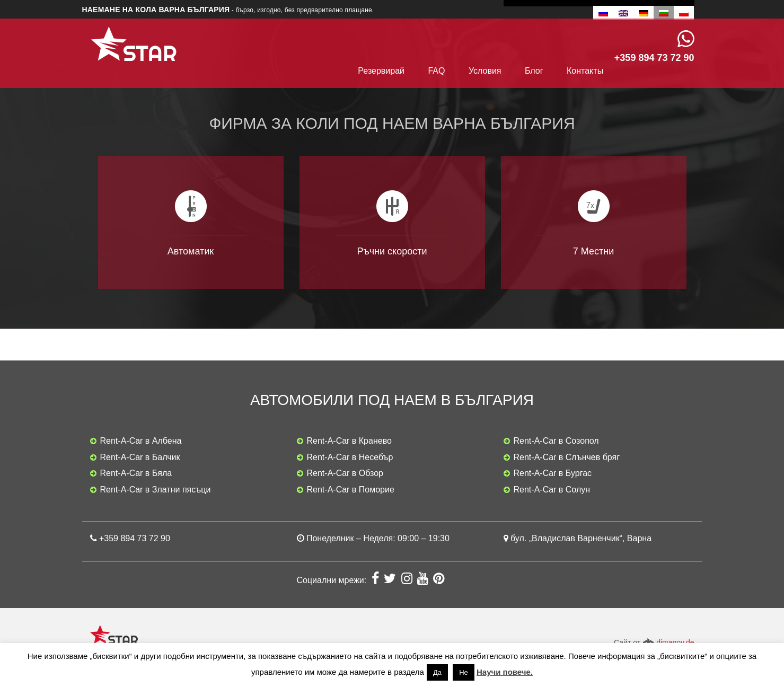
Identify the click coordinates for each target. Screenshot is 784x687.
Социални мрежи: (333, 580)
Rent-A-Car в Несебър (350, 457)
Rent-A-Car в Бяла (136, 473)
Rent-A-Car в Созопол (556, 441)
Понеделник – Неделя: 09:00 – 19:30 (378, 538)
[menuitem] (603, 13)
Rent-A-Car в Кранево (349, 441)
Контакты (585, 71)
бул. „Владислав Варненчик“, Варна (581, 538)
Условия (485, 71)
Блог (534, 71)
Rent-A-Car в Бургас (553, 473)
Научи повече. (505, 672)
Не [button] (464, 672)
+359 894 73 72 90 (135, 538)
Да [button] (437, 672)
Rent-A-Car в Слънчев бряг (567, 457)
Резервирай (381, 71)
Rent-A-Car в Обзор (345, 473)
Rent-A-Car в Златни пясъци (156, 490)
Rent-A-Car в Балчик (140, 457)
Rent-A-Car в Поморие (351, 490)
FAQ (436, 71)
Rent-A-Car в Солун (552, 490)
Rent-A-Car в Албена (141, 441)
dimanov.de (675, 642)
